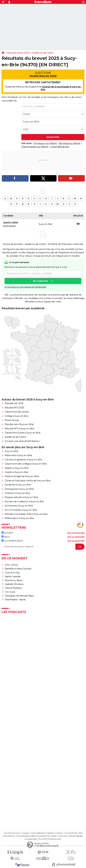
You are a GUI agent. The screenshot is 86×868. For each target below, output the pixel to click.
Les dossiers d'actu (12, 541)
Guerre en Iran (12, 573)
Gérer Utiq (62, 836)
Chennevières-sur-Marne (35, 147)
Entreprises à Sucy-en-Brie (19, 506)
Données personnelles (26, 836)
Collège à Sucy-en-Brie (16, 416)
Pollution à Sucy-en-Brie (17, 493)
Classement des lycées (17, 412)
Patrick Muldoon (14, 588)
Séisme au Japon (14, 580)
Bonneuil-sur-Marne (70, 143)
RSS (80, 833)
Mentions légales (76, 836)
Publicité (50, 833)
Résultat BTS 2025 (14, 408)
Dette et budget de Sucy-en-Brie (22, 476)
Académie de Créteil (43, 53)
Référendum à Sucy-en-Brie (19, 518)
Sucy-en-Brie (11, 451)
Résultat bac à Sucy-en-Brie (19, 424)
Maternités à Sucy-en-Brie (18, 455)
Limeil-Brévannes (60, 147)
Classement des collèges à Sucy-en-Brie (26, 464)
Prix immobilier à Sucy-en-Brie (21, 510)
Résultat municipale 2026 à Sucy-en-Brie (26, 514)
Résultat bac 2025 (14, 403)
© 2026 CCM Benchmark (50, 839)
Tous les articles (70, 833)
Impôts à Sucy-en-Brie (17, 472)
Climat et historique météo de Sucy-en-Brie (27, 481)
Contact (59, 833)
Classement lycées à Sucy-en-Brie (22, 433)
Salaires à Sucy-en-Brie (17, 468)
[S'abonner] (43, 547)
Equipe (26, 833)
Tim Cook (10, 592)
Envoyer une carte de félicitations (22, 441)
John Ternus (12, 565)
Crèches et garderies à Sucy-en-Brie (23, 460)
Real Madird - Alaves (15, 600)
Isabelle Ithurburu (14, 584)
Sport (6, 537)
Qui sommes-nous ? (13, 833)
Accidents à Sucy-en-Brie (18, 485)
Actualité (7, 533)
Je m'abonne (40, 281)
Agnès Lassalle (13, 576)
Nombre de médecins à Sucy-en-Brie (24, 502)
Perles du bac (12, 420)
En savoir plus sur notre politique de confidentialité (25, 287)
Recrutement (9, 836)
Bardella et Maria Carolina (18, 569)
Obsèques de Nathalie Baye (19, 596)
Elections (43, 74)
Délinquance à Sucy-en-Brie (19, 489)
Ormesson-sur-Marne (45, 143)
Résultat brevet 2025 (18, 53)
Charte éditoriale (38, 833)
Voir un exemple (76, 533)
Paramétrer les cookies (47, 836)
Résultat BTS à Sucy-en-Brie (19, 429)
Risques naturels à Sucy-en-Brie (21, 497)
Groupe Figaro (31, 839)
